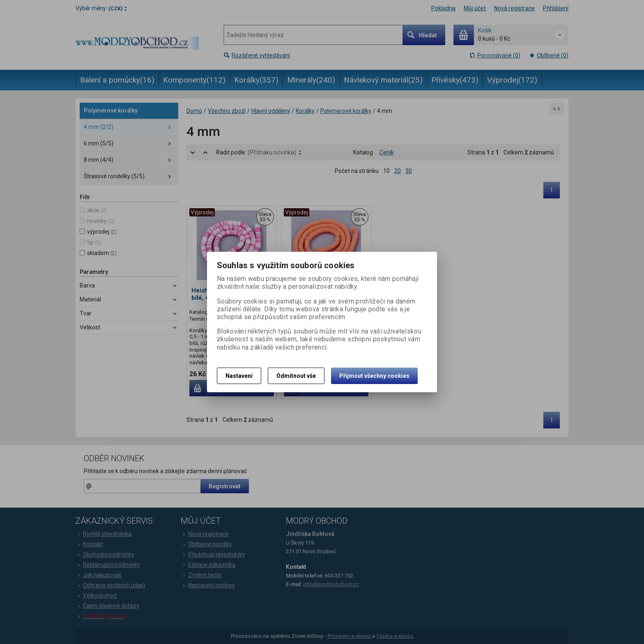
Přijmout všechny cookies (374, 376)
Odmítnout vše (296, 376)
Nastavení (239, 376)
